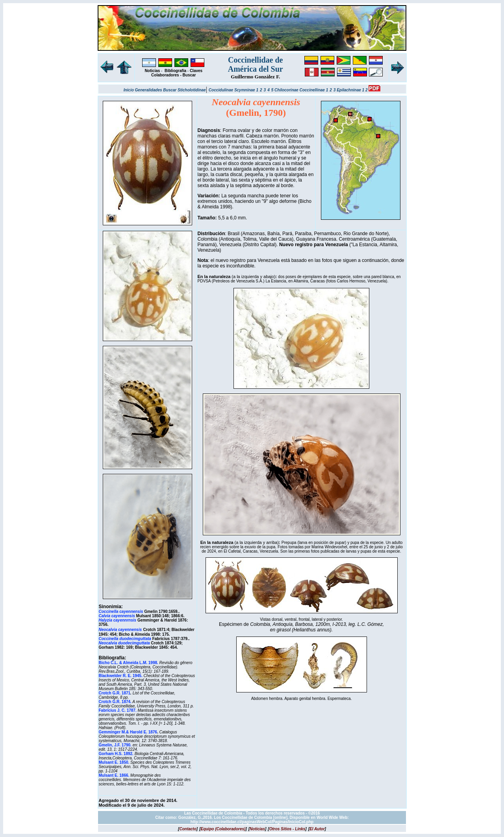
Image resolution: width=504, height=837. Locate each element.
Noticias (152, 71)
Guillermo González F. (255, 77)
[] (188, 829)
